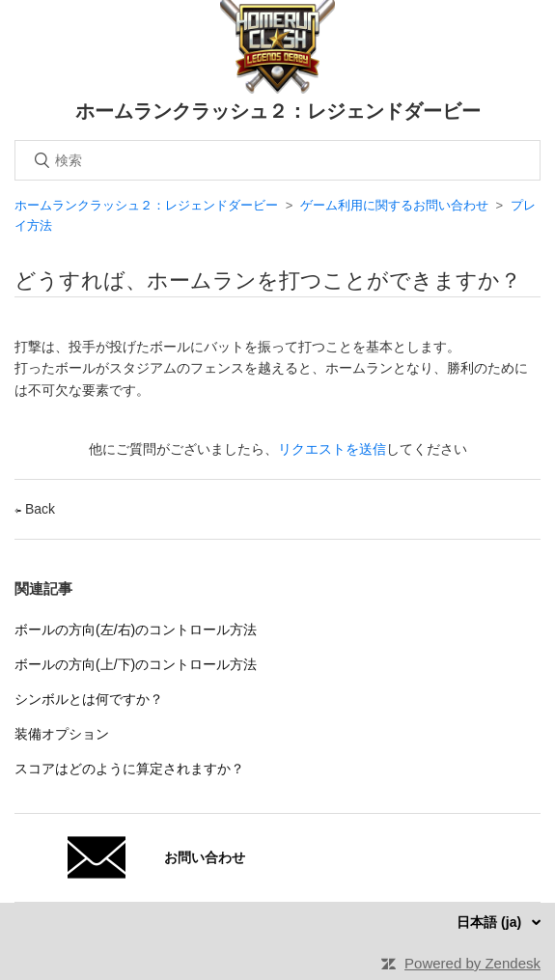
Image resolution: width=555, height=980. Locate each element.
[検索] (277, 160)
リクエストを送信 (332, 449)
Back (35, 509)
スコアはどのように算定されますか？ (129, 769)
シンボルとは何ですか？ (89, 699)
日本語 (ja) (491, 922)
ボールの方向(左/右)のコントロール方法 (136, 630)
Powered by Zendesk (472, 963)
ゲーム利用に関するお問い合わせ (394, 205)
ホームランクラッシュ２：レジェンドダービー (148, 205)
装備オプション (62, 734)
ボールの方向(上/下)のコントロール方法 (136, 664)
